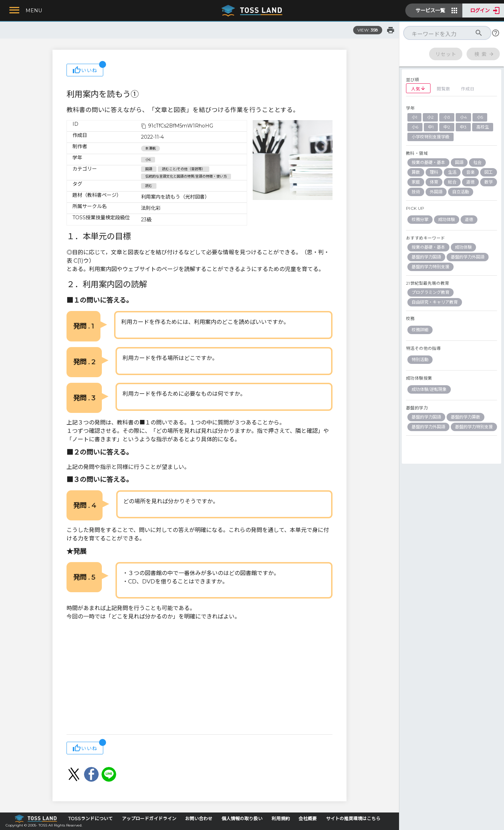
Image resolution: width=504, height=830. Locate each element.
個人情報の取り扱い (242, 819)
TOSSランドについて (90, 819)
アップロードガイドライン (149, 819)
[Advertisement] (199, 678)
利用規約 (281, 819)
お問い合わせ (199, 819)
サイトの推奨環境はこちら (353, 819)
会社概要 (308, 819)
